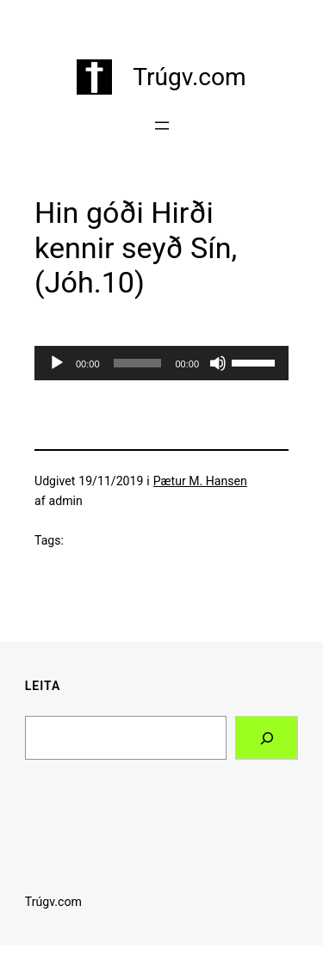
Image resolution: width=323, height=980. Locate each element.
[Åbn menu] (162, 126)
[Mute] (218, 363)
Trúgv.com (189, 77)
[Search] (267, 738)
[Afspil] (57, 363)
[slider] (138, 363)
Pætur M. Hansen (200, 481)
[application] (161, 363)
